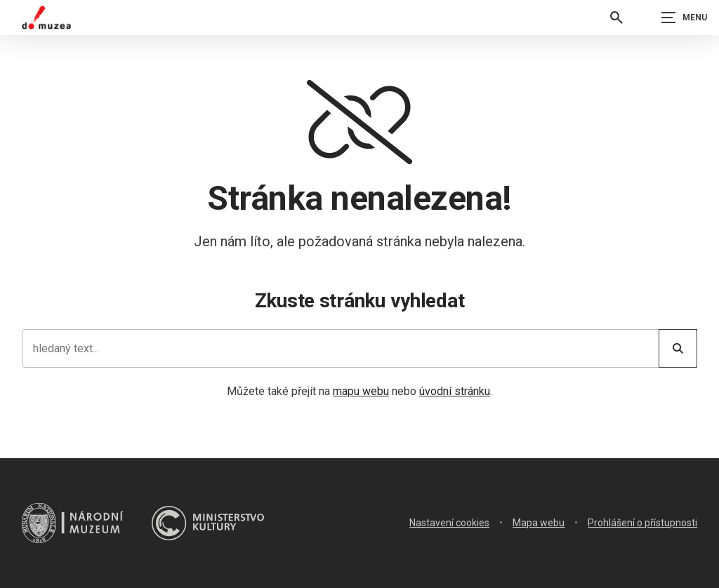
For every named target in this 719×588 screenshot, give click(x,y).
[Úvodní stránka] (46, 18)
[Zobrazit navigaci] (684, 18)
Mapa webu (539, 523)
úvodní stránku (455, 391)
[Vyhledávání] (616, 18)
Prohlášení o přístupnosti (642, 523)
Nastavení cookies (449, 523)
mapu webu (361, 391)
